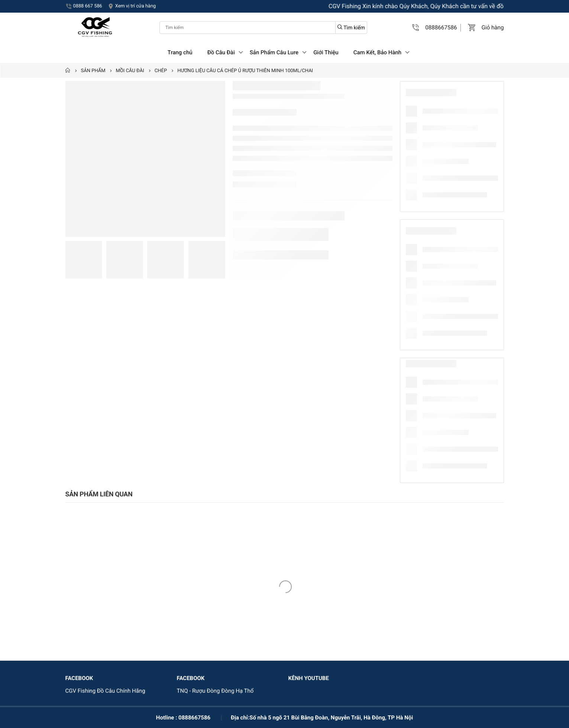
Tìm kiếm (351, 28)
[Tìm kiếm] (263, 28)
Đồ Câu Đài (221, 52)
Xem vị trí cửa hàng (135, 6)
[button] (416, 28)
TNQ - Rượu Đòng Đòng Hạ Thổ (215, 691)
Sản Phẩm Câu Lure (274, 52)
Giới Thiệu (326, 52)
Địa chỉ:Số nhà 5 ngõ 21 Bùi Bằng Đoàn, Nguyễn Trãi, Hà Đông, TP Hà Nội (322, 718)
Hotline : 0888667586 (183, 718)
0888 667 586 (88, 6)
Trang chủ (180, 52)
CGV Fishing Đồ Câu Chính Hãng (105, 691)
